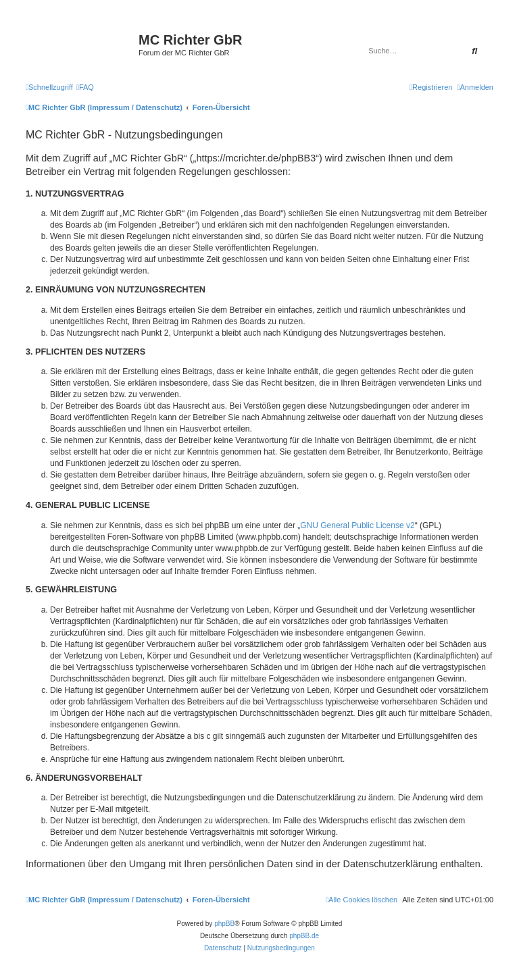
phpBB (224, 924)
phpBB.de (304, 936)
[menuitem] (85, 87)
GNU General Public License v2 (357, 525)
